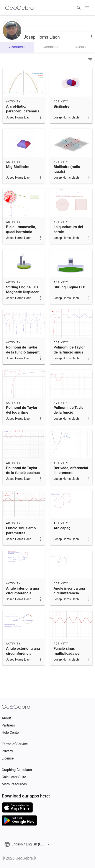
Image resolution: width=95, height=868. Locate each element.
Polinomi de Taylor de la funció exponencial (69, 412)
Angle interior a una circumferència (23, 591)
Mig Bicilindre (18, 167)
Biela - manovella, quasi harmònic (21, 229)
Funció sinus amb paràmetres (21, 530)
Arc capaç (62, 528)
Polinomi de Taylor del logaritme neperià (22, 412)
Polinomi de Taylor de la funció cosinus (23, 470)
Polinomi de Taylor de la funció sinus (69, 350)
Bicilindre (61, 106)
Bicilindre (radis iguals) (67, 169)
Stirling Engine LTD (70, 287)
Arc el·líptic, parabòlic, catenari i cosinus (23, 111)
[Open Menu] (87, 8)
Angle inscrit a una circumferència (69, 591)
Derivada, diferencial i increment (71, 470)
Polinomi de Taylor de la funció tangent (23, 350)
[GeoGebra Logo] (19, 8)
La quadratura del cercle (68, 229)
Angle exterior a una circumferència (23, 651)
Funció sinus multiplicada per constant (67, 653)
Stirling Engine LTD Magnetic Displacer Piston (22, 292)
